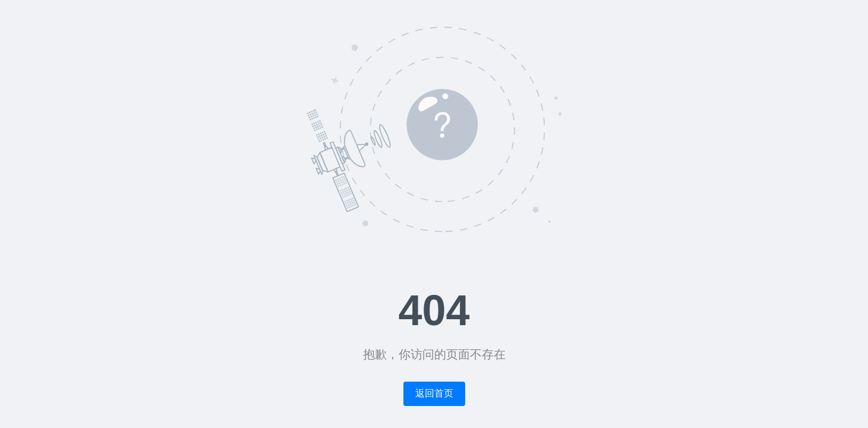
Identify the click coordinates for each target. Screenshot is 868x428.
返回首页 (434, 393)
